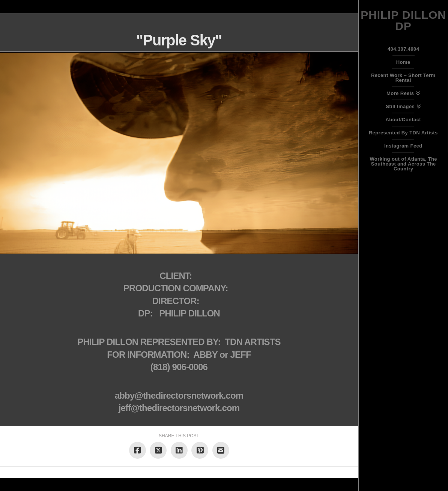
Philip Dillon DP (403, 21)
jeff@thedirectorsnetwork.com (179, 408)
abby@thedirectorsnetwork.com (179, 395)
